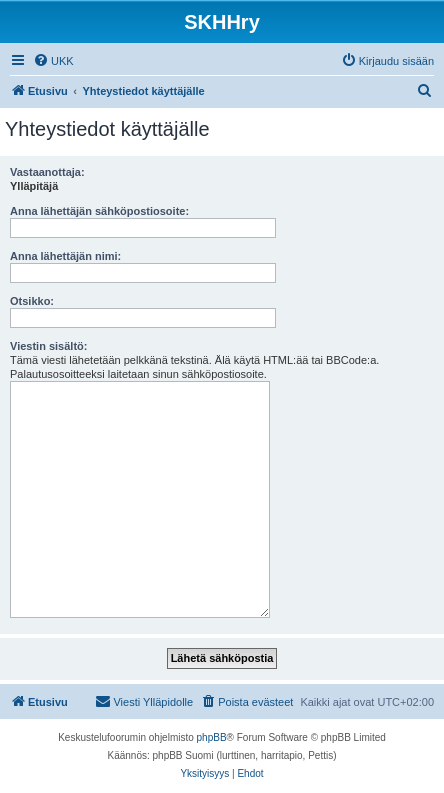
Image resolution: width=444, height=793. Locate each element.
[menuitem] (53, 61)
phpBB (212, 737)
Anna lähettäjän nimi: (65, 256)
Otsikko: (32, 301)
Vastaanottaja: (47, 172)
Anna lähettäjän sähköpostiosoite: (99, 211)
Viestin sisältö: (48, 346)
